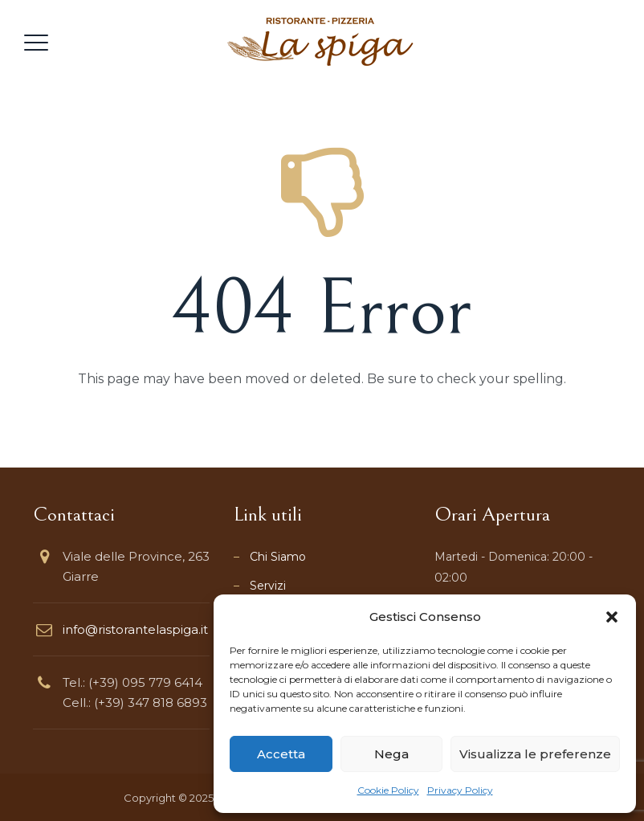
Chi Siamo (278, 557)
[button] (612, 617)
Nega (391, 754)
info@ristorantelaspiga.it (135, 629)
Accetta (281, 754)
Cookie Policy (388, 790)
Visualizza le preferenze (535, 754)
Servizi (268, 586)
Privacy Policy (460, 790)
